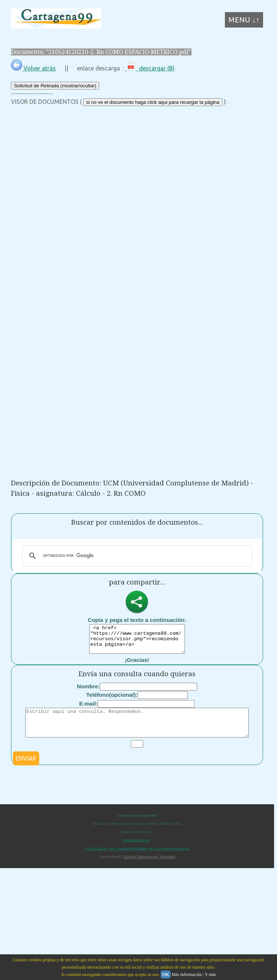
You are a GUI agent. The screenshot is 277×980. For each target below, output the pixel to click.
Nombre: (88, 692)
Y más (210, 974)
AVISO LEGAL (96, 859)
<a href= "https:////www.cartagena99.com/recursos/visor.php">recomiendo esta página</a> (137, 642)
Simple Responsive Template (150, 868)
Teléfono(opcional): (112, 700)
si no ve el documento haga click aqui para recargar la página (153, 102)
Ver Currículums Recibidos (169, 859)
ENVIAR (26, 769)
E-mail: (89, 709)
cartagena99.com (136, 851)
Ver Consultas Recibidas (127, 859)
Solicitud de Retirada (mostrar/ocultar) (55, 86)
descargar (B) (150, 68)
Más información (187, 974)
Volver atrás (33, 68)
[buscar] (136, 556)
